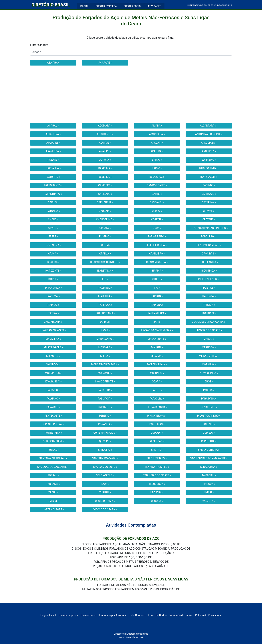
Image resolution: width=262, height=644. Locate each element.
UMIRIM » (53, 501)
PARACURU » (157, 399)
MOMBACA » (53, 364)
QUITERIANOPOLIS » (105, 433)
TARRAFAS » (53, 484)
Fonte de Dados (157, 615)
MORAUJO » (209, 364)
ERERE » (53, 237)
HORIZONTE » (53, 271)
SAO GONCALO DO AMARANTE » (209, 458)
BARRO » (157, 168)
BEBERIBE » (105, 177)
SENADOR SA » (209, 467)
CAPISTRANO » (53, 194)
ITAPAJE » (53, 305)
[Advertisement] (131, 94)
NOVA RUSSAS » (53, 382)
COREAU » (157, 219)
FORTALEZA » (53, 245)
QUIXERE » (105, 441)
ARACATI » (157, 143)
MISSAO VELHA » (209, 356)
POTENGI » (209, 424)
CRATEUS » (209, 219)
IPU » (157, 288)
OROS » (209, 382)
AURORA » (105, 160)
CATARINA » (209, 202)
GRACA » (53, 254)
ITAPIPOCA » (105, 305)
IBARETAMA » (105, 271)
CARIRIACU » (209, 194)
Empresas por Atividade (113, 615)
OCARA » (157, 382)
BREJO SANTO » (53, 185)
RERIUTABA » (209, 441)
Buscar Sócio (88, 615)
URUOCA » (157, 501)
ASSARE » (53, 160)
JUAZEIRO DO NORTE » (53, 330)
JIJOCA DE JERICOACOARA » (209, 322)
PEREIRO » (105, 416)
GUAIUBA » (53, 262)
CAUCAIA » (105, 211)
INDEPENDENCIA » (209, 279)
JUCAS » (105, 330)
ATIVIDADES (154, 6)
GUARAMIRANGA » (157, 262)
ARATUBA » (157, 151)
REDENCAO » (157, 441)
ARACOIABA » (209, 143)
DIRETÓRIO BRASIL (50, 5)
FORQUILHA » (209, 237)
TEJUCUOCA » (157, 484)
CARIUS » (53, 202)
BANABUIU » (209, 160)
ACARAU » (53, 126)
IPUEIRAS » (209, 288)
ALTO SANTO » (105, 134)
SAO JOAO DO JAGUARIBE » (53, 467)
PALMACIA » (105, 399)
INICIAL (84, 6)
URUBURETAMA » (105, 501)
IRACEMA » (53, 296)
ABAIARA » (53, 63)
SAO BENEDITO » (157, 458)
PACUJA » (209, 390)
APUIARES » (53, 143)
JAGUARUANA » (53, 322)
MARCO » (209, 339)
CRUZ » (157, 228)
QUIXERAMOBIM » (53, 441)
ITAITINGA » (209, 296)
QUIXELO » (209, 433)
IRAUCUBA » (105, 296)
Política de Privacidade (208, 615)
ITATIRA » (53, 313)
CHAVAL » (209, 211)
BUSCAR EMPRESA (106, 6)
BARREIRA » (105, 168)
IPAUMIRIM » (105, 288)
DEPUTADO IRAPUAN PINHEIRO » (209, 228)
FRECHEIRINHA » (157, 245)
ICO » (105, 279)
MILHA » (105, 356)
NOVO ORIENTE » (105, 382)
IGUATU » (157, 279)
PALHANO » (53, 399)
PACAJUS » (53, 390)
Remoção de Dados (181, 615)
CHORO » (53, 219)
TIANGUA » (209, 484)
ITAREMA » (209, 305)
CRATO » (53, 228)
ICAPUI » (53, 279)
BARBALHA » (53, 168)
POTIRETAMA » (53, 433)
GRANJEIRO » (157, 254)
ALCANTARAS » (209, 126)
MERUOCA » (209, 347)
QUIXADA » (157, 433)
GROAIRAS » (209, 254)
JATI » (157, 322)
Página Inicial (48, 615)
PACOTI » (157, 390)
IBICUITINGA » (209, 271)
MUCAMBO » (105, 373)
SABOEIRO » (105, 450)
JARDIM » (105, 322)
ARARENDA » (53, 151)
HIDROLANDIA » (209, 262)
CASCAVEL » (157, 202)
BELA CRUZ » (157, 177)
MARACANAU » (105, 339)
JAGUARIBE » (209, 313)
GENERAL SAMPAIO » (209, 245)
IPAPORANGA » (53, 288)
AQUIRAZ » (105, 143)
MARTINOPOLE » (53, 347)
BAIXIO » (157, 160)
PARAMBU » (53, 407)
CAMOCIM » (105, 185)
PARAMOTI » (105, 407)
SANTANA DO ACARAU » (53, 458)
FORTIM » (105, 245)
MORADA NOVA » (157, 364)
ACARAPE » (105, 63)
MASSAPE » (105, 347)
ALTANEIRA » (53, 134)
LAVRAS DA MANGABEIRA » (157, 330)
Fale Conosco (137, 615)
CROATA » (105, 228)
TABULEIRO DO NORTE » (157, 475)
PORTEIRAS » (157, 424)
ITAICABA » (157, 296)
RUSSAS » (53, 450)
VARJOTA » (209, 501)
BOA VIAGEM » (209, 177)
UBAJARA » (157, 492)
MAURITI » (157, 347)
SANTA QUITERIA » (209, 450)
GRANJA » (105, 254)
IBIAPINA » (157, 271)
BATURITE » (53, 177)
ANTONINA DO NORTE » (209, 134)
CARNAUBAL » (105, 202)
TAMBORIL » (209, 475)
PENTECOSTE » (53, 416)
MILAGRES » (53, 356)
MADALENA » (53, 339)
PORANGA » (105, 424)
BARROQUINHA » (209, 168)
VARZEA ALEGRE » (53, 510)
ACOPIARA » (105, 126)
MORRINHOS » (53, 373)
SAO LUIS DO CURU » (105, 467)
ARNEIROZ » (209, 151)
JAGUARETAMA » (105, 313)
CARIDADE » (105, 194)
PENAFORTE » (209, 407)
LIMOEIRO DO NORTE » (209, 330)
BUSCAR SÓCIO (132, 6)
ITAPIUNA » (157, 305)
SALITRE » (157, 450)
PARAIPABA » (209, 399)
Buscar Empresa (69, 615)
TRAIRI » (53, 492)
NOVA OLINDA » (209, 373)
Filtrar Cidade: (39, 45)
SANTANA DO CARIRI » (105, 458)
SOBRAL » (53, 475)
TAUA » (105, 484)
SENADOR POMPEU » (157, 467)
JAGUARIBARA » (157, 313)
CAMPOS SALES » (157, 185)
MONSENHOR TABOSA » (105, 364)
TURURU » (105, 492)
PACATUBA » (105, 390)
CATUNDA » (53, 211)
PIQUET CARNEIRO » (209, 416)
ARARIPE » (105, 151)
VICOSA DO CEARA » (105, 510)
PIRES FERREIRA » (53, 424)
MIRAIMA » (157, 356)
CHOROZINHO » (105, 219)
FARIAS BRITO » (157, 237)
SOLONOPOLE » (105, 475)
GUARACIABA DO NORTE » (105, 262)
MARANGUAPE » (157, 339)
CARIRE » (157, 194)
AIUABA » (157, 126)
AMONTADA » (157, 134)
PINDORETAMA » (157, 416)
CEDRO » (157, 211)
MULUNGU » (157, 373)
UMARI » (209, 492)
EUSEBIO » (105, 237)
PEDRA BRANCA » (157, 407)
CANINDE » (209, 185)
